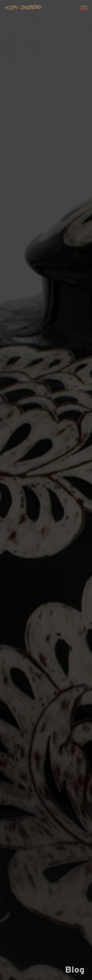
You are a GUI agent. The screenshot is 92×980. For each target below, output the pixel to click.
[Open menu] (83, 9)
